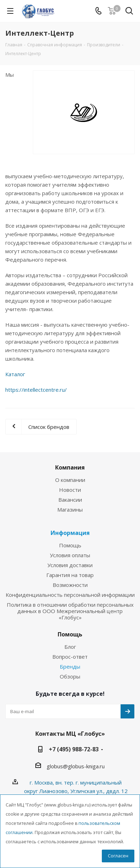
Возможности (70, 585)
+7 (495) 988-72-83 (74, 749)
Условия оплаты (70, 555)
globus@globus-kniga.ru (76, 766)
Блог (70, 647)
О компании (70, 480)
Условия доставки (70, 565)
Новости (70, 490)
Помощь (70, 545)
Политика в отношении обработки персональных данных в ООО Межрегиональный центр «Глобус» (70, 611)
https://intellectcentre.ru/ (36, 390)
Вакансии (70, 500)
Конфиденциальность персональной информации (70, 595)
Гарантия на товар (70, 575)
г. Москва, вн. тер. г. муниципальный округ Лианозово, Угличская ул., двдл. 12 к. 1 (76, 791)
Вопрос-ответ (70, 657)
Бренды (70, 666)
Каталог (15, 374)
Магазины (70, 509)
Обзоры (70, 676)
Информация (70, 533)
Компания (70, 467)
